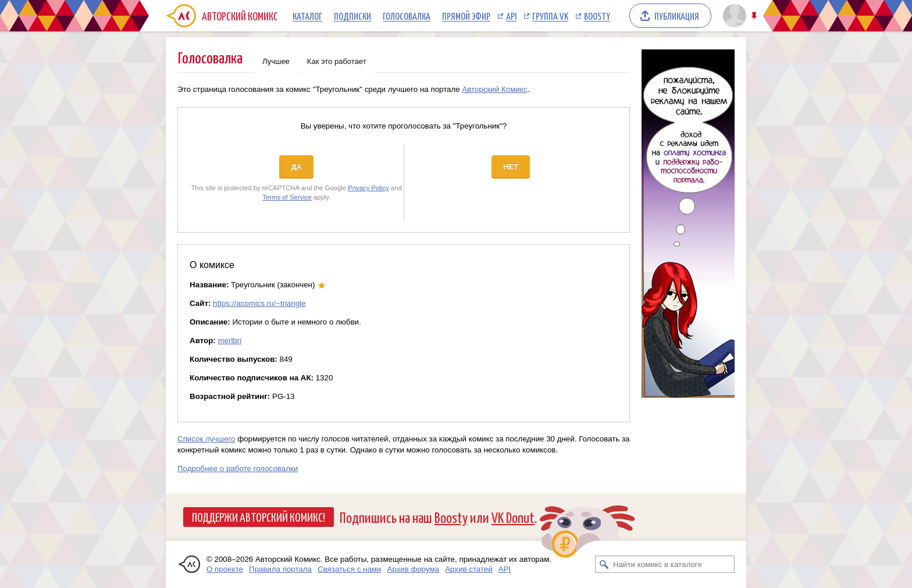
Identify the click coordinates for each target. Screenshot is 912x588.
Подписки (352, 16)
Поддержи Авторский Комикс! (259, 516)
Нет (511, 167)
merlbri (229, 341)
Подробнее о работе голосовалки (238, 468)
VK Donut (513, 517)
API (511, 16)
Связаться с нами (349, 569)
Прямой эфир (466, 16)
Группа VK (550, 16)
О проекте (225, 569)
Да (296, 167)
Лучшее (276, 61)
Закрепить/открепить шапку (755, 16)
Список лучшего (206, 439)
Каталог (307, 16)
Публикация (677, 16)
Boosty (597, 16)
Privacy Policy (368, 188)
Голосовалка (407, 16)
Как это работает (337, 61)
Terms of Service (287, 197)
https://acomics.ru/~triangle (259, 303)
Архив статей (469, 569)
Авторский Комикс (494, 89)
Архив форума (413, 569)
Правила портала (280, 569)
